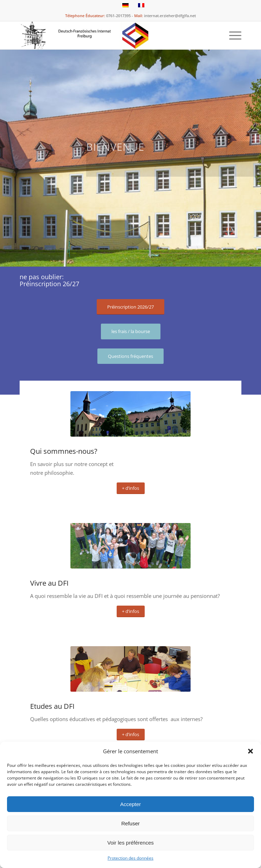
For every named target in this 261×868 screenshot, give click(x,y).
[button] (250, 751)
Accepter (130, 804)
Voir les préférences (130, 843)
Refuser (130, 823)
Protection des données (130, 858)
